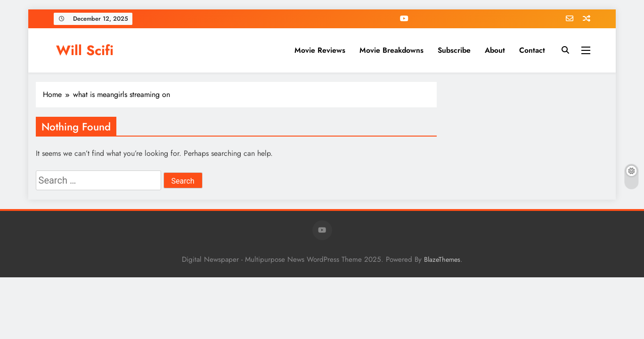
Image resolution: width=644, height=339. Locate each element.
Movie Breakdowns (391, 50)
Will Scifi (85, 50)
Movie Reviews (320, 50)
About (495, 50)
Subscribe (454, 50)
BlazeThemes (442, 259)
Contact (532, 50)
